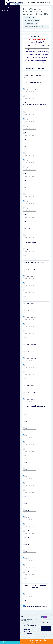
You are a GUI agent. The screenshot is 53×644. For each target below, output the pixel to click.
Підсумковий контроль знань (35, 407)
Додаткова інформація (35, 601)
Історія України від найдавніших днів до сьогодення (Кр (34, 27)
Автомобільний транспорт (31, 23)
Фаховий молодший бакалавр (32, 20)
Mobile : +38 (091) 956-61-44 (28, 630)
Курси (34, 18)
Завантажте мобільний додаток (46, 628)
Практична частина (35, 242)
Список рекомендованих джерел (35, 586)
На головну (27, 18)
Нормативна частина (35, 69)
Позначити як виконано (30, 78)
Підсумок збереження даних (46, 622)
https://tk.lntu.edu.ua (30, 625)
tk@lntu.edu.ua (30, 634)
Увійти (50, 2)
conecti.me (40, 643)
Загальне (35, 37)
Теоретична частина (35, 82)
